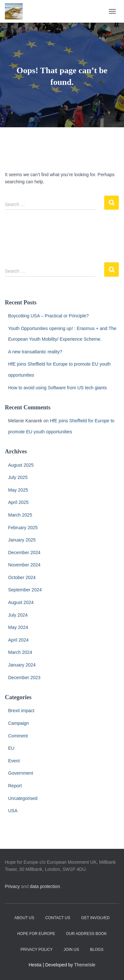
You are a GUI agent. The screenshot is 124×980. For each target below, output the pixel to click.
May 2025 (18, 490)
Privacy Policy (37, 950)
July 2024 (18, 615)
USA (13, 811)
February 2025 (23, 528)
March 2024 (20, 652)
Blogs (97, 950)
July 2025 (18, 477)
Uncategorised (23, 798)
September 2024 (25, 590)
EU (11, 748)
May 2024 (18, 627)
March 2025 (20, 515)
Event (14, 761)
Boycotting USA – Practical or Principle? (48, 316)
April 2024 (18, 640)
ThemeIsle (85, 965)
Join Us (71, 950)
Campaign (19, 723)
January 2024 (22, 665)
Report (15, 786)
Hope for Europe (36, 934)
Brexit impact (21, 711)
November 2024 (24, 565)
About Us (24, 918)
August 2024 (21, 602)
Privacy (12, 886)
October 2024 (22, 577)
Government (21, 773)
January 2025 (22, 540)
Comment (18, 736)
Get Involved (95, 918)
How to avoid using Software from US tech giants (57, 388)
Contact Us (58, 918)
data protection (45, 886)
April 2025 (18, 502)
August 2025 (21, 465)
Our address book (87, 934)
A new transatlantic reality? (35, 352)
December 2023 (24, 678)
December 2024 (24, 553)
